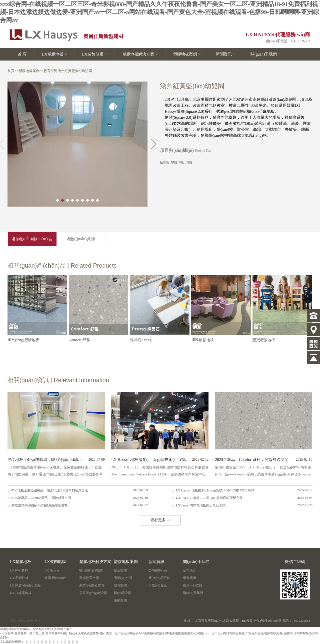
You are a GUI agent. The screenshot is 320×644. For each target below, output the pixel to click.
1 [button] (57, 200)
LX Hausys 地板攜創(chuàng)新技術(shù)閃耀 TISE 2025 (150, 460)
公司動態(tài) (158, 570)
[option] (77, 144)
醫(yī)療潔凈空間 (91, 570)
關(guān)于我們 (265, 54)
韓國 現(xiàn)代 (55, 578)
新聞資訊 (225, 54)
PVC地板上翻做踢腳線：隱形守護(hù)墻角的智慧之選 (46, 460)
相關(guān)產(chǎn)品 (32, 239)
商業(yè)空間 (123, 578)
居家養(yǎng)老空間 (93, 593)
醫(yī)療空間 (123, 593)
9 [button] (97, 200)
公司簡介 (189, 570)
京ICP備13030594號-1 (25, 621)
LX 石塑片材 (19, 578)
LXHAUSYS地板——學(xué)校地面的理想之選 (209, 498)
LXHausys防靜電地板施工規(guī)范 (201, 505)
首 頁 (22, 54)
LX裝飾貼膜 (94, 54)
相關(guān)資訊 (81, 239)
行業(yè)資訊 (158, 585)
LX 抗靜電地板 (21, 593)
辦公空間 (120, 570)
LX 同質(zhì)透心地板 (25, 585)
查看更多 (158, 520)
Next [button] (154, 144)
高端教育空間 (89, 578)
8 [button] (92, 200)
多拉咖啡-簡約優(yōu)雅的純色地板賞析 (40, 505)
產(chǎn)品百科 (159, 578)
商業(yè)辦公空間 (92, 585)
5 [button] (77, 200)
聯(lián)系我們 (193, 593)
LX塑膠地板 (54, 54)
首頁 (11, 71)
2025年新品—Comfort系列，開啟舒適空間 (252, 460)
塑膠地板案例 (187, 54)
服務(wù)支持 (193, 585)
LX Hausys (52, 570)
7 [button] (87, 200)
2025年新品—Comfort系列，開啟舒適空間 (41, 498)
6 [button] (82, 200)
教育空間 (50, 71)
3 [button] (67, 200)
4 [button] (72, 200)
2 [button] (62, 200)
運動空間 (120, 600)
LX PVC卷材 (19, 570)
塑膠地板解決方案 (140, 54)
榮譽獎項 (189, 578)
